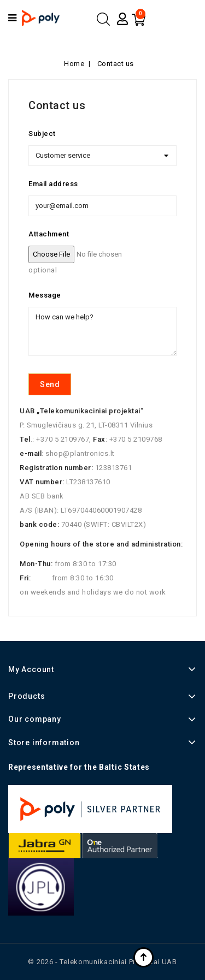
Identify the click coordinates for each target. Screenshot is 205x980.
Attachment (49, 234)
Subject (42, 133)
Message (45, 295)
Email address (53, 184)
